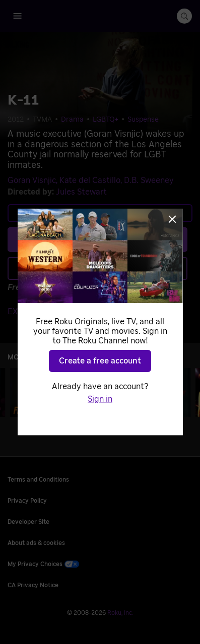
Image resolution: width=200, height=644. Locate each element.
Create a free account (100, 361)
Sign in (100, 399)
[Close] (172, 219)
